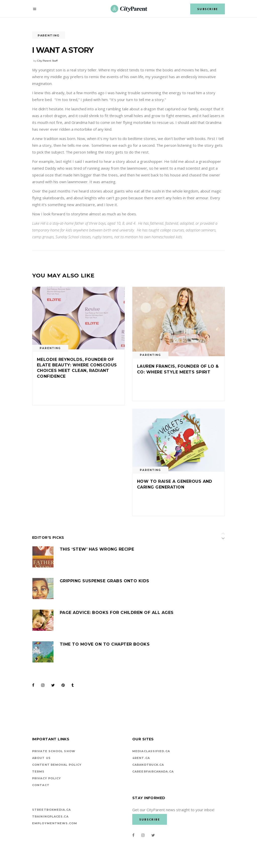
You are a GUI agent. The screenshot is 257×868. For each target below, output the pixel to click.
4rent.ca (141, 758)
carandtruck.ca (148, 765)
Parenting (49, 35)
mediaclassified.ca (151, 751)
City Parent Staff (47, 61)
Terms (38, 771)
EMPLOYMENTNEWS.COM (55, 823)
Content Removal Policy (57, 765)
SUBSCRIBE (208, 9)
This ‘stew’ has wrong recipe (97, 549)
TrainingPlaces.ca (50, 816)
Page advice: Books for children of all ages (117, 613)
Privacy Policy (47, 778)
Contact (41, 785)
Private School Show (54, 751)
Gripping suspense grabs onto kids (105, 581)
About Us (41, 758)
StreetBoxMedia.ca (51, 810)
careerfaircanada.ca (153, 771)
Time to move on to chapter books (105, 644)
